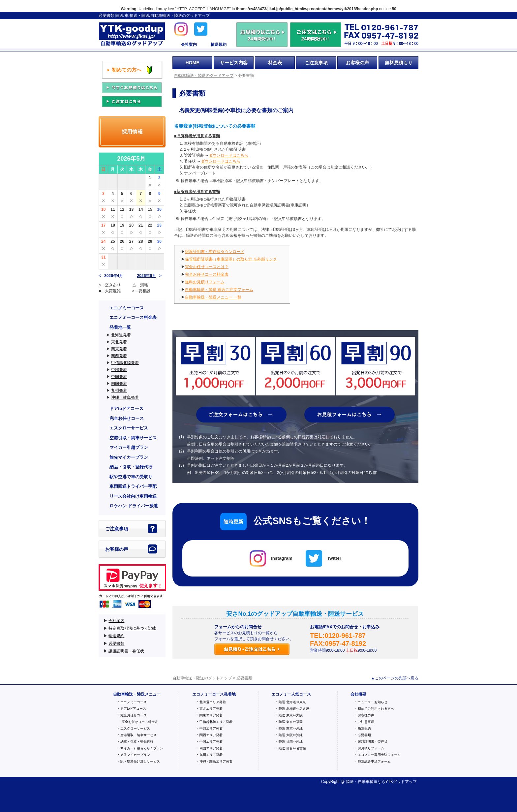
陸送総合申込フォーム (374, 761)
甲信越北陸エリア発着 (216, 722)
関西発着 (119, 356)
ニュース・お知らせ (373, 702)
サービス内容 (234, 63)
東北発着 (119, 342)
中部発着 (119, 370)
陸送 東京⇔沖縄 (291, 728)
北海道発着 (121, 335)
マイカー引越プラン (129, 447)
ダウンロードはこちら (228, 155)
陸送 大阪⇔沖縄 (291, 735)
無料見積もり (399, 63)
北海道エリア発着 (213, 702)
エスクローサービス (129, 428)
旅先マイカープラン (129, 457)
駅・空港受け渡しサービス (140, 761)
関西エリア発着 (211, 735)
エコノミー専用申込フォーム (379, 755)
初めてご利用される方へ (376, 709)
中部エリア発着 (211, 728)
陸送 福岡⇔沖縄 (291, 742)
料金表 (275, 63)
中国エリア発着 (211, 742)
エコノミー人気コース (291, 694)
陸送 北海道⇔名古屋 (294, 709)
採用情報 (132, 132)
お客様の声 (357, 63)
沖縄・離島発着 (125, 397)
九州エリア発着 (211, 755)
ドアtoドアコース (126, 408)
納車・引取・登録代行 (137, 742)
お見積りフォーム (371, 748)
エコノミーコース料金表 (133, 317)
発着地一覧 (120, 327)
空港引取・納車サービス (133, 438)
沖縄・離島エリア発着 (216, 761)
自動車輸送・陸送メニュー (137, 694)
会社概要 (358, 694)
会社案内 (189, 45)
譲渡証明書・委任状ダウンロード (215, 252)
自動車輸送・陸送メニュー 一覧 (213, 297)
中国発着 (119, 377)
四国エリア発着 (211, 748)
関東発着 (119, 349)
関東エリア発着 (211, 715)
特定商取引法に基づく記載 (132, 628)
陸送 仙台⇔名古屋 (292, 748)
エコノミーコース (127, 308)
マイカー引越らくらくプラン (142, 748)
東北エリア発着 (211, 709)
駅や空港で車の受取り (131, 477)
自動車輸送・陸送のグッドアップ (132, 35)
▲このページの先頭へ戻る (395, 678)
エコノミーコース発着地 (214, 694)
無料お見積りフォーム (205, 282)
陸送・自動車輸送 (362, 782)
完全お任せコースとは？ (207, 267)
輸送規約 (219, 45)
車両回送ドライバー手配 (133, 486)
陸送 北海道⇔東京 (292, 702)
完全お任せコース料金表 (207, 274)
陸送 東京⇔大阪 (291, 715)
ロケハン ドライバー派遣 (134, 506)
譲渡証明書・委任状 (126, 651)
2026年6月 (147, 276)
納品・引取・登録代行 (131, 467)
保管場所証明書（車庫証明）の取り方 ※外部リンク (231, 259)
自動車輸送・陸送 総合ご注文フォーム (219, 290)
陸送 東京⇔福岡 (291, 722)
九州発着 (119, 390)
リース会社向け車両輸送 (133, 496)
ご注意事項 (316, 63)
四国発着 (119, 384)
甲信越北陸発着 (125, 363)
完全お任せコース (127, 418)
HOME (193, 63)
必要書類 (116, 643)
